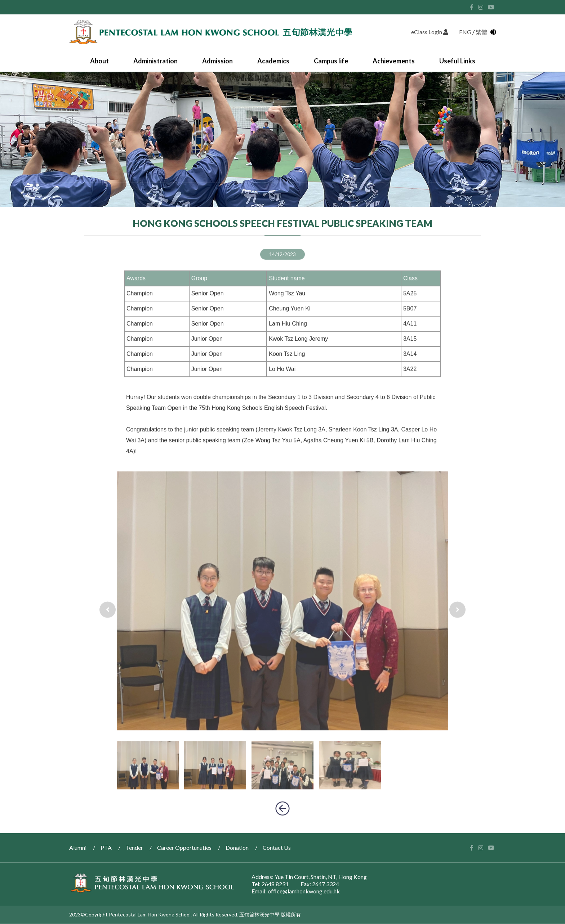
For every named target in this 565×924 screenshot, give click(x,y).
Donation (237, 847)
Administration (155, 61)
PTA (106, 847)
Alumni (78, 847)
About (99, 61)
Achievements (394, 61)
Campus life (331, 61)
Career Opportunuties (184, 847)
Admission (217, 61)
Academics (273, 61)
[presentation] (108, 627)
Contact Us (277, 847)
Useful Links (457, 61)
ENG (465, 32)
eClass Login (430, 32)
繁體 (482, 32)
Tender (134, 847)
